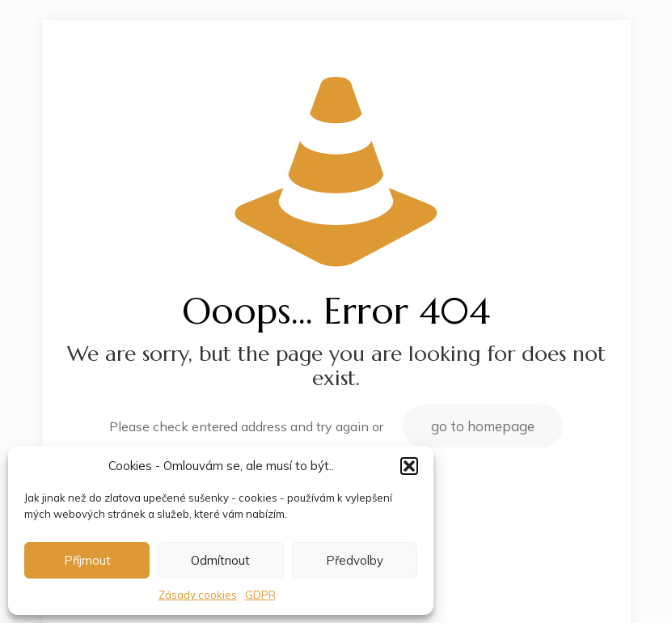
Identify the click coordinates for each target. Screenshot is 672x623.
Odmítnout (220, 560)
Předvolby (355, 560)
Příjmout (87, 560)
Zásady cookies (198, 595)
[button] (409, 466)
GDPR (260, 595)
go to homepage (483, 426)
